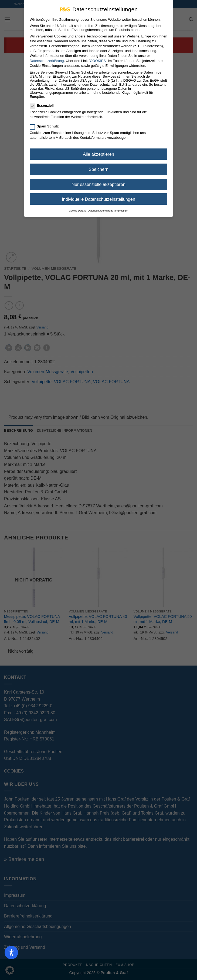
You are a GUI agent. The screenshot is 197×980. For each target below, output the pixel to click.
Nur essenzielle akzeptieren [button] (98, 184)
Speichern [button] (98, 169)
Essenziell (44, 105)
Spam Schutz (47, 126)
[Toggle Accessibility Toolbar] (11, 953)
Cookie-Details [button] (77, 210)
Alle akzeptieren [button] (98, 154)
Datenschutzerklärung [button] (101, 210)
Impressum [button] (122, 210)
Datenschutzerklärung (47, 60)
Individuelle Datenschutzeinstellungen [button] (98, 199)
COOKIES (98, 60)
